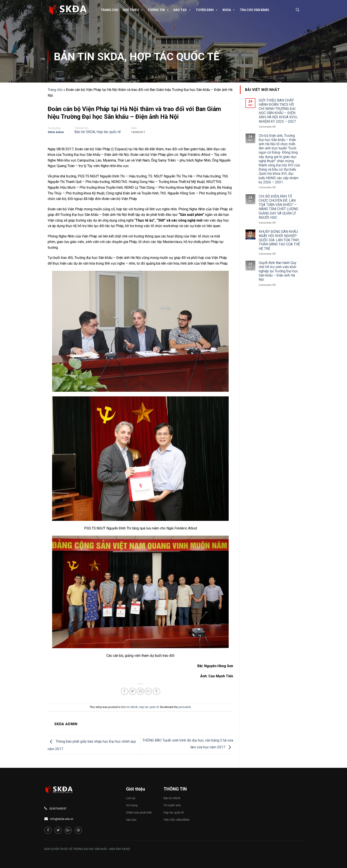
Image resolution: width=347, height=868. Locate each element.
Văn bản (131, 820)
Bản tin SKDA (89, 57)
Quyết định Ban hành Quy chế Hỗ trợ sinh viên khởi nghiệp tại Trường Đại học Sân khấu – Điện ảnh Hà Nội (278, 271)
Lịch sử (131, 798)
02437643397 (58, 809)
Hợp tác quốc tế (174, 57)
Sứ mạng (132, 805)
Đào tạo (182, 10)
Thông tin (158, 10)
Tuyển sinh (207, 10)
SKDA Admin (56, 132)
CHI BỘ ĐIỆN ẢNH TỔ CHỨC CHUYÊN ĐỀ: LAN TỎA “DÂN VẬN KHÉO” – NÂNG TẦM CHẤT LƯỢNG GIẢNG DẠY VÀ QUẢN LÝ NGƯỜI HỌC (278, 207)
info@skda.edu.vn (62, 819)
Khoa (229, 10)
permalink (185, 707)
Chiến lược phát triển (139, 812)
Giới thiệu (133, 10)
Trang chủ (109, 10)
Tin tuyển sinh (172, 805)
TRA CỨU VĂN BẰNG (254, 10)
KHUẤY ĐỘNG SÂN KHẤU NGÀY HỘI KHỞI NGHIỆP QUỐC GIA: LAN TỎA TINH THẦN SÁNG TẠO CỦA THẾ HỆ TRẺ (279, 240)
